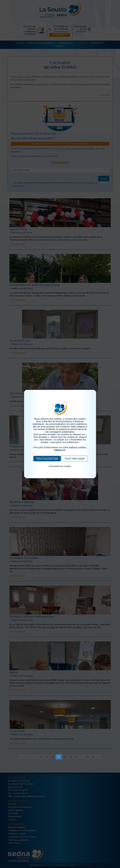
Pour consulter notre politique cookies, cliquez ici (60, 469)
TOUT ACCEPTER (47, 459)
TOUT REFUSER (75, 459)
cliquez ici (60, 450)
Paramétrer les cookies (60, 466)
